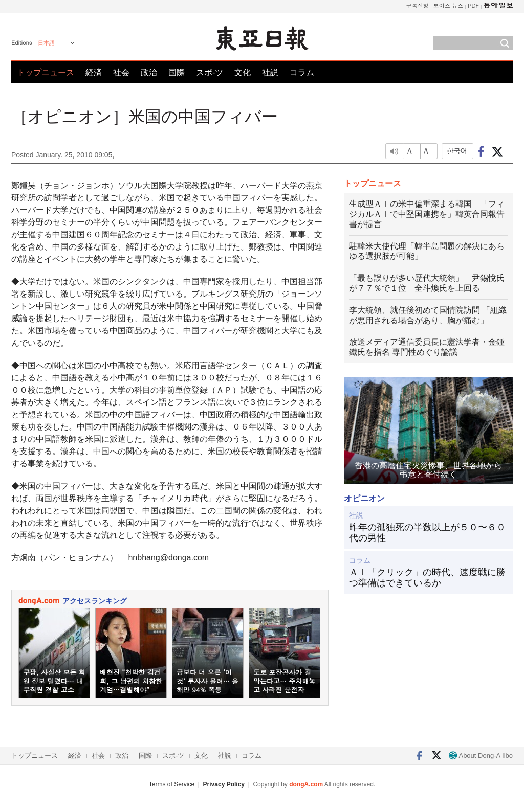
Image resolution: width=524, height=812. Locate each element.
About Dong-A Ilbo (481, 755)
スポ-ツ (210, 72)
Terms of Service (172, 784)
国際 (177, 72)
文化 (243, 72)
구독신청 (418, 5)
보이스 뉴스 (449, 5)
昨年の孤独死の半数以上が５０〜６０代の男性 (427, 533)
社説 (270, 72)
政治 (149, 72)
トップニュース (46, 72)
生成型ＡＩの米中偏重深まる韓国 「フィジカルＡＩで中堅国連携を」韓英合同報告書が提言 (427, 214)
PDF (473, 5)
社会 (121, 72)
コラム (302, 72)
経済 (94, 72)
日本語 (46, 43)
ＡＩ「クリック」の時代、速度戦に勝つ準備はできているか (427, 578)
